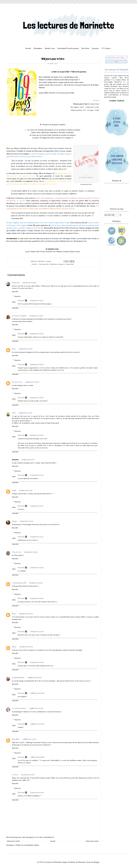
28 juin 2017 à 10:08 (32, 382)
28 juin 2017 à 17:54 (27, 521)
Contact (108, 48)
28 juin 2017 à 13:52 (37, 334)
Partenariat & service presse (68, 48)
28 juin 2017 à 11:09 (25, 413)
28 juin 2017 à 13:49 (37, 435)
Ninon (14, 614)
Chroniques (38, 48)
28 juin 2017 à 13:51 (37, 300)
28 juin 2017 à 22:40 (36, 583)
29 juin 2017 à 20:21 (26, 647)
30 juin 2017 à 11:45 (37, 475)
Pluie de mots (17, 552)
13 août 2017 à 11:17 (28, 775)
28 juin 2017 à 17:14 (26, 490)
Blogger (96, 862)
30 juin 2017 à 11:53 (37, 632)
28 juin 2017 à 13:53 (37, 364)
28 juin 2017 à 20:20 (31, 552)
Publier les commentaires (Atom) (27, 845)
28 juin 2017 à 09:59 (26, 349)
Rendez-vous (50, 48)
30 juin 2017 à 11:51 (37, 568)
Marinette (21, 300)
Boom (14, 349)
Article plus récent (13, 841)
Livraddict (113, 101)
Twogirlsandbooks (18, 677)
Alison (14, 647)
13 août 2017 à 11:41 (37, 793)
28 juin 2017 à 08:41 (29, 283)
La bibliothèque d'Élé (19, 583)
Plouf (14, 413)
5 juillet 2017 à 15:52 (37, 724)
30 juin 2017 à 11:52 (37, 598)
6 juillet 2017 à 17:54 (29, 739)
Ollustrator (82, 862)
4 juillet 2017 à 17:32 (36, 708)
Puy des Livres (17, 382)
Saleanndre (16, 282)
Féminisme (54, 264)
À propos (95, 48)
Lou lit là (15, 775)
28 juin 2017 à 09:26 (36, 316)
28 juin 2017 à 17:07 (28, 460)
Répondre (15, 292)
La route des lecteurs (19, 708)
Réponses (18, 296)
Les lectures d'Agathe (19, 316)
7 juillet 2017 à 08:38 (37, 757)
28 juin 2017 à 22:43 (26, 614)
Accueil (28, 48)
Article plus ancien (92, 841)
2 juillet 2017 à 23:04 (35, 677)
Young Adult (70, 264)
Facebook (121, 101)
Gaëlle (14, 490)
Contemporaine (44, 264)
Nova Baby (16, 739)
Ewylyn (14, 521)
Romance (61, 264)
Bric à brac (85, 48)
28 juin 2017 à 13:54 (37, 398)
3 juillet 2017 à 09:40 (37, 693)
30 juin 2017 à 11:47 (37, 506)
